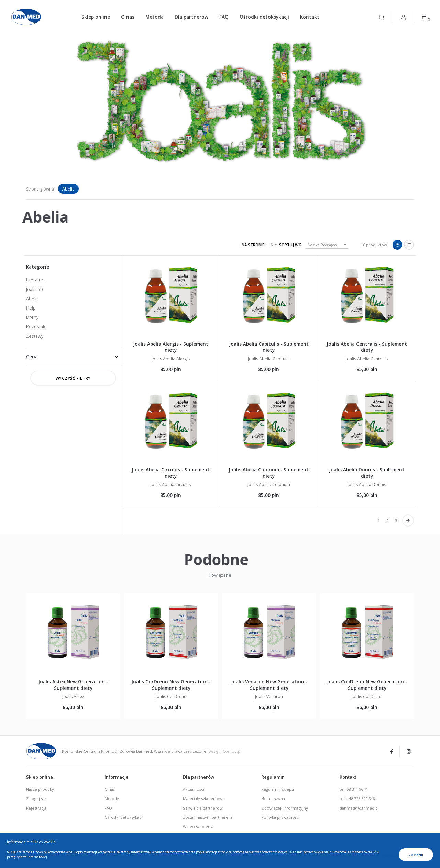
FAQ (224, 17)
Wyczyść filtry (73, 378)
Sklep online (96, 17)
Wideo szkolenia (198, 827)
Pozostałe (36, 326)
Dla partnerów (191, 17)
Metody (112, 798)
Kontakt (310, 17)
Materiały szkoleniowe (204, 798)
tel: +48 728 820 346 (357, 798)
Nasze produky (40, 789)
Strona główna (40, 189)
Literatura (36, 280)
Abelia (32, 299)
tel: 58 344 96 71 (354, 789)
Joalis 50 (34, 289)
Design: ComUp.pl (225, 751)
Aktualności (194, 789)
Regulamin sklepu (278, 789)
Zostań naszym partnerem (207, 817)
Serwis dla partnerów (203, 808)
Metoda (155, 17)
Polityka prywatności (280, 817)
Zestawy (35, 336)
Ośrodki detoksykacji (264, 17)
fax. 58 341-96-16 (389, 856)
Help (31, 308)
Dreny (32, 317)
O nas (128, 17)
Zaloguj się (36, 798)
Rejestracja (36, 808)
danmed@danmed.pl (359, 808)
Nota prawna (273, 798)
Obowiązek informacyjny (285, 808)
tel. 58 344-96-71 (340, 856)
